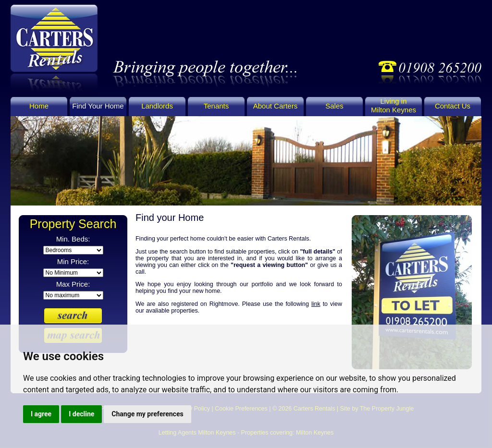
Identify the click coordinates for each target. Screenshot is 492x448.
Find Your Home (98, 106)
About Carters (275, 106)
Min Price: (73, 261)
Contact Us (453, 106)
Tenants (216, 106)
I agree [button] (41, 414)
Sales (334, 106)
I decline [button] (81, 414)
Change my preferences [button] (147, 414)
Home (39, 106)
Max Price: (73, 284)
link (316, 304)
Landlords (157, 106)
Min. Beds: (73, 239)
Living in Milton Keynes (394, 105)
